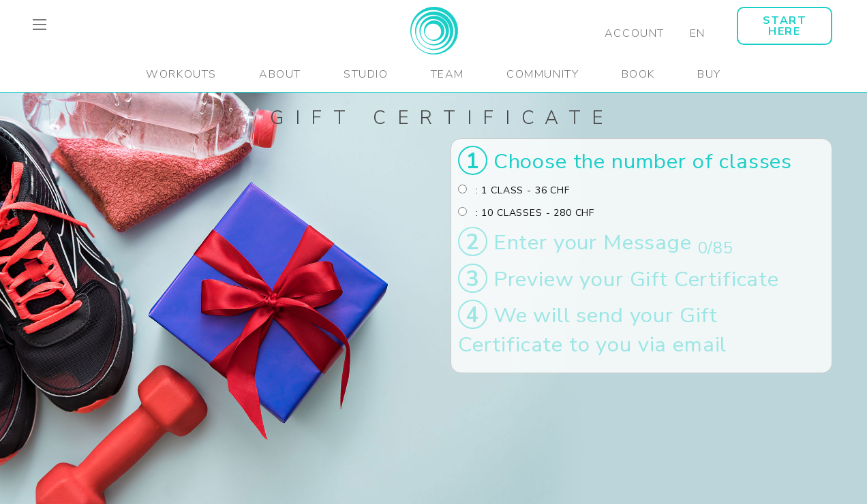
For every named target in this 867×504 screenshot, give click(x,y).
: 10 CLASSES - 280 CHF (526, 213)
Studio (366, 74)
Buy (709, 74)
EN (698, 33)
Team (447, 74)
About (280, 74)
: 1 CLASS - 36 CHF (514, 190)
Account (635, 33)
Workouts (181, 74)
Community (543, 74)
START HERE (785, 26)
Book (638, 74)
